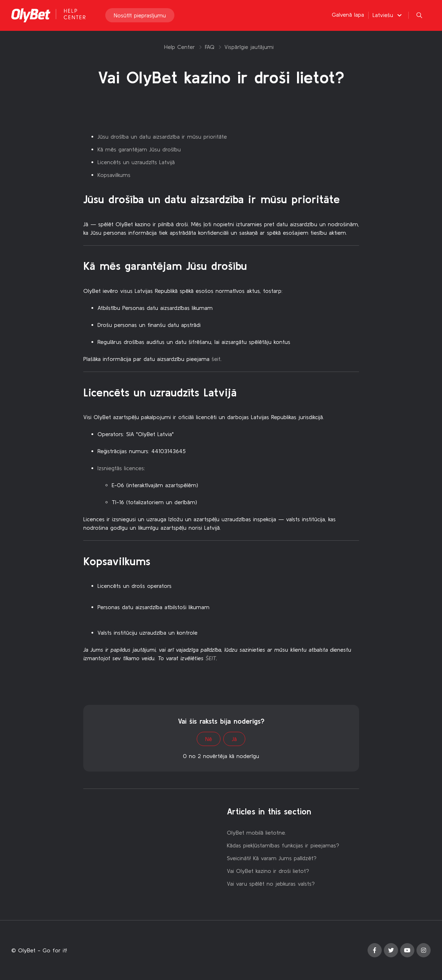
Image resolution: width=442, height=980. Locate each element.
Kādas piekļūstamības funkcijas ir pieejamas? (283, 845)
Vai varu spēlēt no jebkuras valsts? (271, 884)
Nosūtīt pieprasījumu (140, 16)
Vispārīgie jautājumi (249, 47)
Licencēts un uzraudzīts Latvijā (136, 162)
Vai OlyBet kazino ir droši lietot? (268, 871)
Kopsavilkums (114, 175)
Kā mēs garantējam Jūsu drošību (139, 149)
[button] (388, 15)
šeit (216, 359)
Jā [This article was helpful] (234, 739)
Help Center (180, 47)
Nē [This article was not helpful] (209, 739)
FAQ (210, 47)
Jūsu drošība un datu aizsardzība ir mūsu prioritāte (162, 137)
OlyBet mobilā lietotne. (256, 833)
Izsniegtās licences (121, 468)
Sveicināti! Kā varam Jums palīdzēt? (272, 858)
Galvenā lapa (348, 15)
